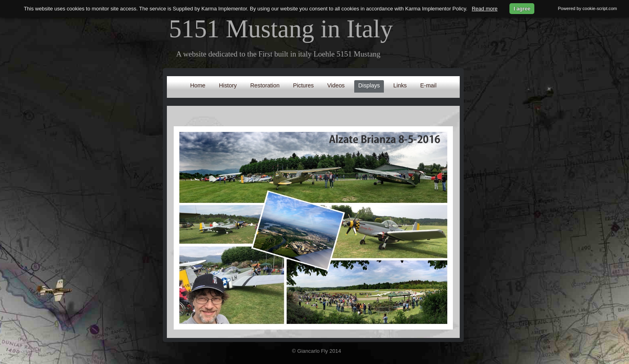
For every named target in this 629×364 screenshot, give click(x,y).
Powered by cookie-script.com (587, 8)
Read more (485, 9)
